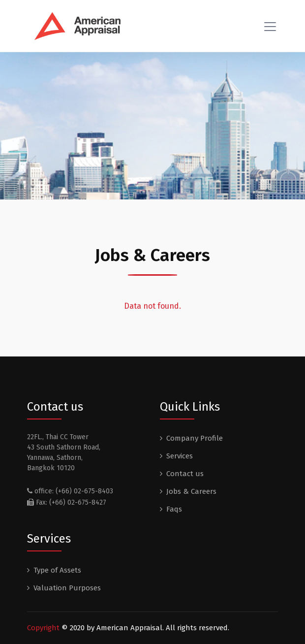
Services (180, 456)
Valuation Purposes (67, 588)
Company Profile (195, 438)
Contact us (185, 474)
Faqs (174, 509)
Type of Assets (57, 570)
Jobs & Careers (191, 491)
